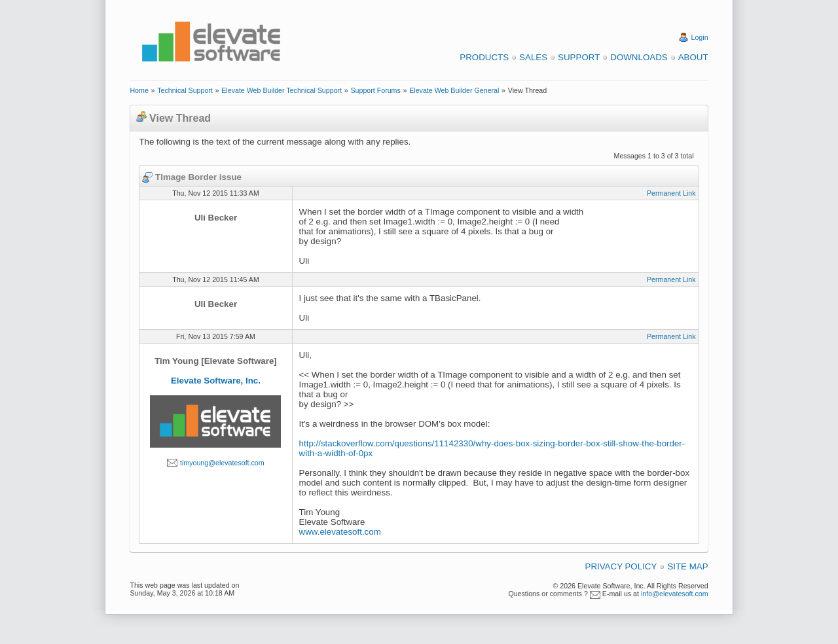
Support (579, 57)
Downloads (639, 57)
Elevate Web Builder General (454, 90)
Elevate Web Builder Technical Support (282, 90)
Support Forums (375, 90)
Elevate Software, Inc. (216, 381)
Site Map (687, 566)
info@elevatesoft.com (675, 594)
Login (700, 37)
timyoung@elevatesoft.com (222, 463)
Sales (533, 57)
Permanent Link (671, 193)
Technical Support (185, 90)
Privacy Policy (621, 566)
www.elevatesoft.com (340, 532)
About (693, 57)
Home (139, 90)
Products (484, 57)
